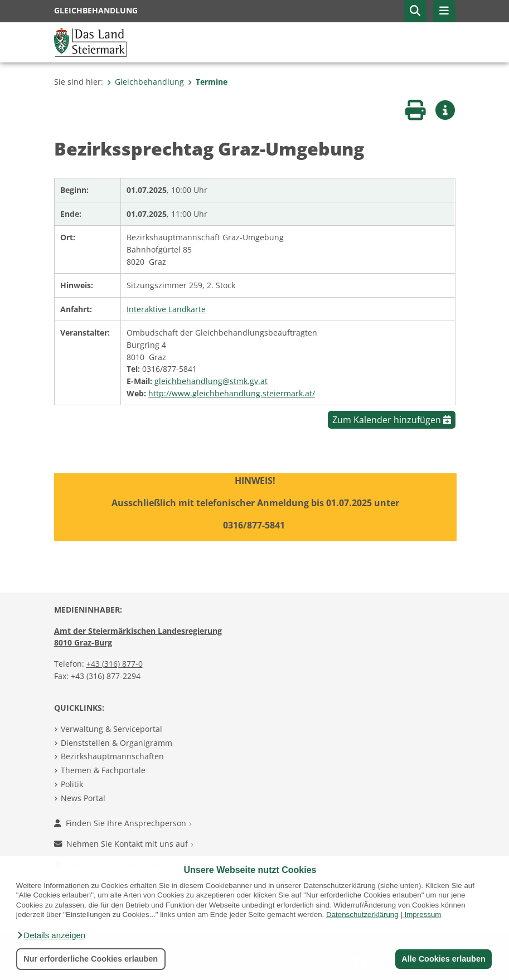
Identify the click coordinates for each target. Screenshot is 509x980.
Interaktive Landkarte (166, 309)
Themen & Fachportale (103, 770)
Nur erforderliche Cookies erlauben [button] (91, 959)
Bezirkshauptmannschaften (112, 756)
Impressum (423, 914)
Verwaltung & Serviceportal (112, 729)
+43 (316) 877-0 (115, 664)
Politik (72, 784)
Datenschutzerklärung (362, 914)
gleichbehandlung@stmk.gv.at (211, 381)
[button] (51, 935)
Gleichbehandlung (146, 82)
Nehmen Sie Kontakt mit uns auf (124, 844)
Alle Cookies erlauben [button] (443, 959)
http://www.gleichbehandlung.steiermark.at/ (232, 393)
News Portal (83, 798)
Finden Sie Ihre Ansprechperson (123, 823)
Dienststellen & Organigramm (117, 743)
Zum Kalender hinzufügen (392, 420)
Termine (208, 82)
